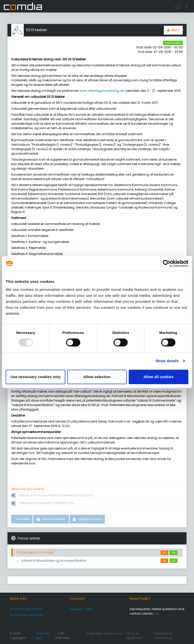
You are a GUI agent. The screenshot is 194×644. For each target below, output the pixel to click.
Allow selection (97, 377)
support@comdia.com (104, 633)
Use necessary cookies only (35, 377)
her (156, 613)
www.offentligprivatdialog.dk (102, 91)
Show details (167, 361)
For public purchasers (26, 609)
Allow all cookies (158, 377)
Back (176, 30)
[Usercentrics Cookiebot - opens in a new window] (166, 263)
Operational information (164, 636)
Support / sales (81, 609)
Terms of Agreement (134, 636)
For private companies (27, 615)
